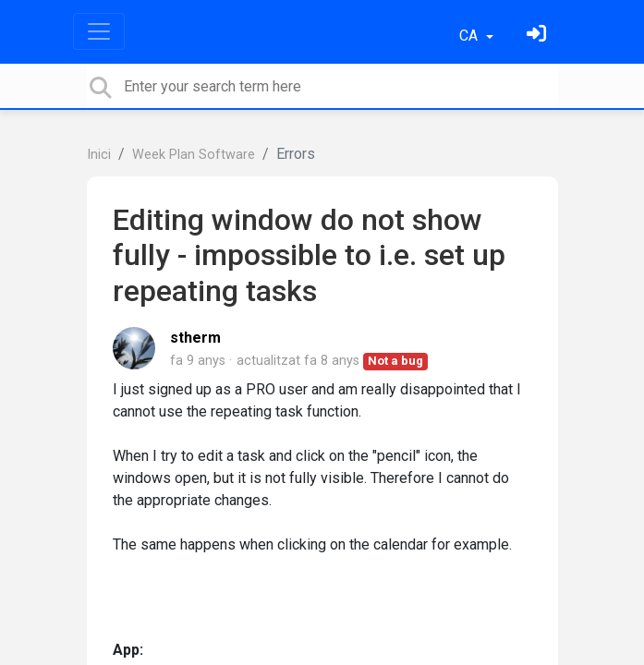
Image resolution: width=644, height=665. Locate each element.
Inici (99, 155)
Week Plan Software (194, 155)
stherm (195, 338)
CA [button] (470, 36)
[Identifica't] (539, 36)
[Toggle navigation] (99, 31)
